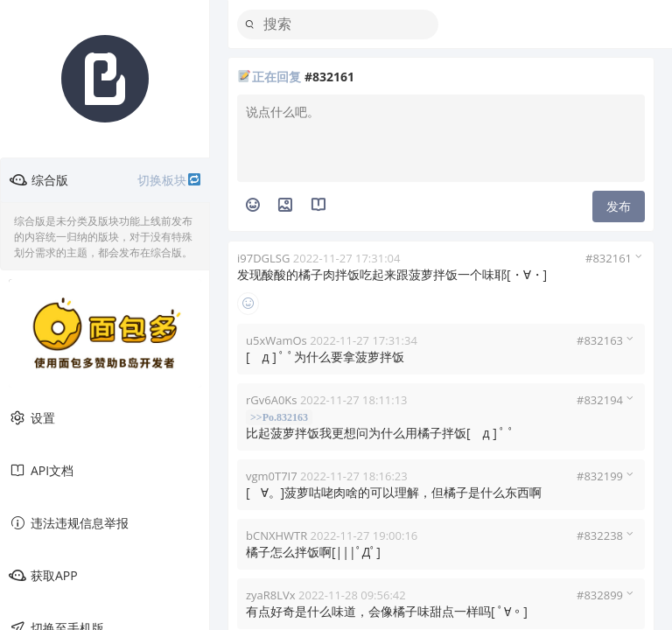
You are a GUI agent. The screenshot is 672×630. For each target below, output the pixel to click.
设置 (32, 418)
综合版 (105, 180)
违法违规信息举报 (69, 523)
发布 (619, 206)
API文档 (41, 471)
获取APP (43, 576)
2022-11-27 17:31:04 (347, 258)
